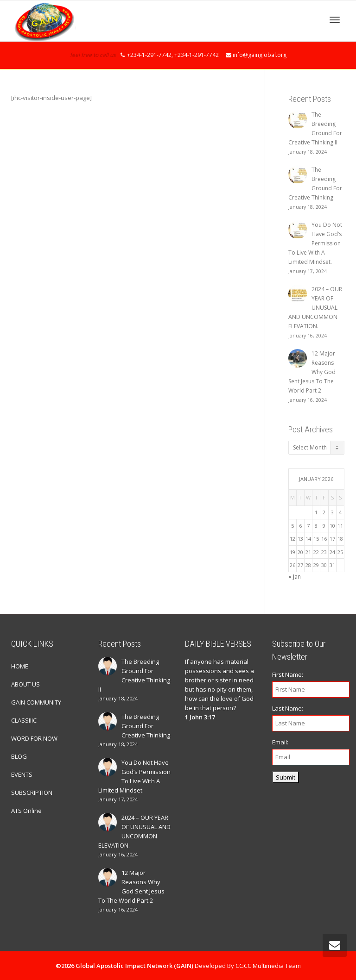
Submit (286, 777)
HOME (20, 666)
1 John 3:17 (200, 717)
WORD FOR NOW (34, 738)
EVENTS (22, 774)
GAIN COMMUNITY (36, 702)
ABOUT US (25, 684)
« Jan (295, 577)
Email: (280, 742)
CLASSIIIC (24, 720)
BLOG (19, 756)
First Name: (288, 674)
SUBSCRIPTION (32, 793)
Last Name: (288, 708)
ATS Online (26, 811)
